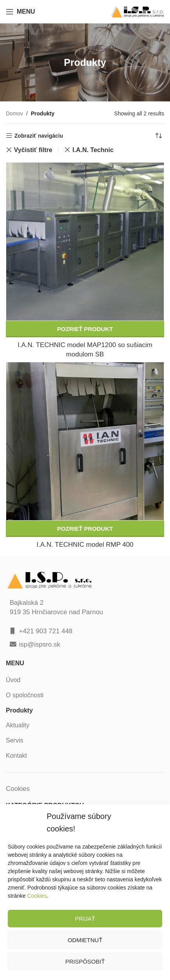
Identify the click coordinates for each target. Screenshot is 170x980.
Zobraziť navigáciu (39, 136)
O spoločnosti (25, 695)
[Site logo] (137, 11)
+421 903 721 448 (46, 631)
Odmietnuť (85, 940)
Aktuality (18, 725)
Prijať (85, 919)
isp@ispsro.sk (40, 644)
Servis (14, 740)
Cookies (37, 896)
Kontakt (16, 756)
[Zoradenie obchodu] (158, 136)
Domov (14, 113)
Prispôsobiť (85, 961)
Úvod (13, 680)
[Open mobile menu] (20, 12)
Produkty (19, 710)
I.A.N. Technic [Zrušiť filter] (93, 150)
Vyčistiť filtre (33, 150)
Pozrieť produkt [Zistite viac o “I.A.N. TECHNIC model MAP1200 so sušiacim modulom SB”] (85, 329)
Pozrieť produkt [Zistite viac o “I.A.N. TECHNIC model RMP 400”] (85, 529)
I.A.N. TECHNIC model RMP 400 (85, 545)
